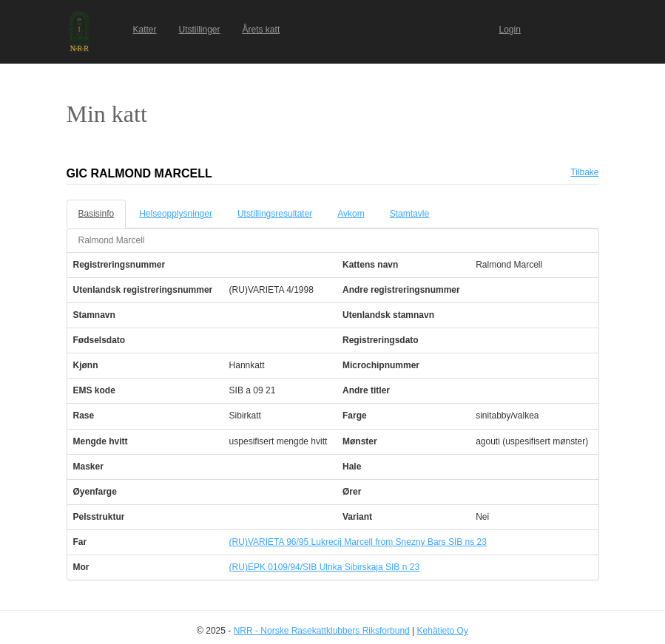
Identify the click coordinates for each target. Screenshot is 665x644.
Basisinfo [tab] (97, 214)
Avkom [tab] (351, 214)
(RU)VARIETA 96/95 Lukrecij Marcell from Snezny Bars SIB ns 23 (358, 542)
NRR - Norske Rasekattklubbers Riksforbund (322, 631)
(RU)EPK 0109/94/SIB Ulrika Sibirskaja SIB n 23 (324, 567)
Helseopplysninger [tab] (176, 214)
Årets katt (261, 30)
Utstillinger (200, 30)
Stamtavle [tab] (409, 214)
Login (510, 30)
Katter (145, 30)
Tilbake (584, 172)
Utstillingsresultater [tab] (275, 214)
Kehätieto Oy (443, 631)
